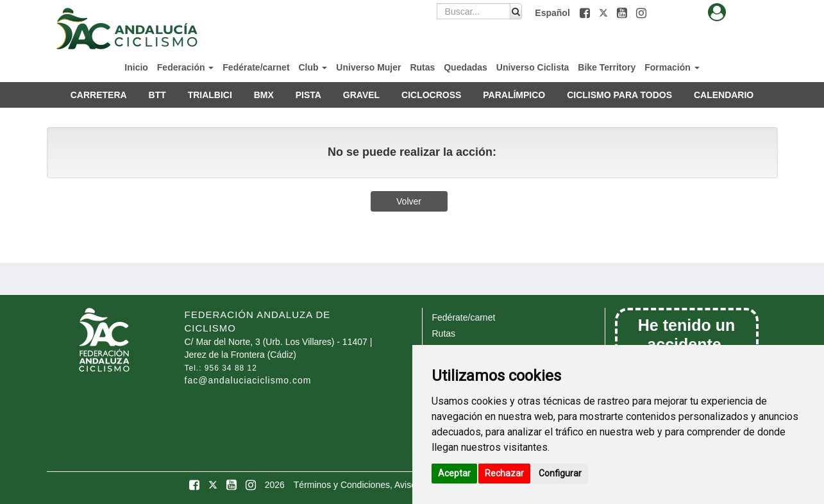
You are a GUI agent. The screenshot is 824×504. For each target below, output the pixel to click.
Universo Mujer (368, 67)
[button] (586, 13)
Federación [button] (186, 67)
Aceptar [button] (454, 473)
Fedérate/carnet (256, 67)
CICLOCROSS (431, 95)
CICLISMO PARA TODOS (619, 95)
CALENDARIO (724, 95)
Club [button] (313, 67)
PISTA (308, 95)
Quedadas (466, 67)
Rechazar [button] (504, 473)
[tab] (717, 13)
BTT (157, 95)
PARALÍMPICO (514, 95)
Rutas (422, 67)
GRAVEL (361, 95)
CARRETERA (99, 95)
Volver (409, 201)
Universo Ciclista (533, 67)
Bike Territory (607, 67)
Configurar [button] (560, 473)
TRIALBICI (210, 95)
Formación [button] (672, 67)
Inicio (136, 67)
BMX (264, 95)
